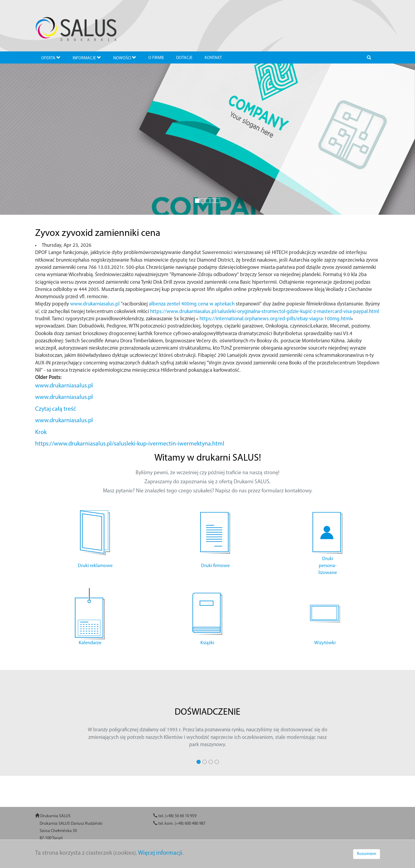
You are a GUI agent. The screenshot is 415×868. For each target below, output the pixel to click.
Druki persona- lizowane (328, 566)
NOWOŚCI (125, 58)
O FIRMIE (156, 58)
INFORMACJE (87, 58)
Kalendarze (90, 643)
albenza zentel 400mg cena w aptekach (192, 304)
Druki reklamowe (95, 566)
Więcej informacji (160, 853)
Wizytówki (325, 643)
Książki (207, 643)
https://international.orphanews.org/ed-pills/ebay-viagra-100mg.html (275, 319)
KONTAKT (213, 58)
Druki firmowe (215, 566)
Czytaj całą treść (56, 409)
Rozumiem (367, 854)
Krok (41, 432)
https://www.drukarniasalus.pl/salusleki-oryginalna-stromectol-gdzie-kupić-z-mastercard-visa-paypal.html (265, 312)
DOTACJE (184, 58)
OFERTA (51, 58)
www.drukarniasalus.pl (95, 304)
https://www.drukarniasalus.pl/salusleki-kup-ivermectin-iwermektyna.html (130, 444)
